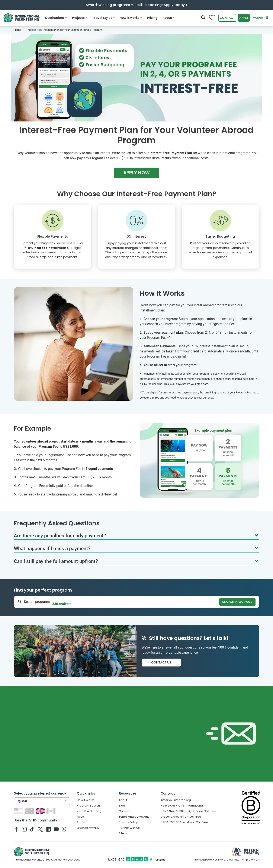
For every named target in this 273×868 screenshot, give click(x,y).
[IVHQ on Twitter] (40, 829)
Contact (227, 18)
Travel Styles (104, 18)
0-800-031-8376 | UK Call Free (181, 817)
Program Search (88, 806)
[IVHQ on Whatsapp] (64, 829)
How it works (131, 18)
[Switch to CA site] (52, 811)
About (169, 18)
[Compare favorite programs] (212, 18)
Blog (122, 806)
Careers (125, 811)
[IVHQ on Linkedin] (48, 829)
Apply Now (136, 173)
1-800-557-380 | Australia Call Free (184, 822)
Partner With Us (129, 828)
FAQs (80, 817)
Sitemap (125, 833)
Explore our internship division (239, 860)
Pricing (152, 18)
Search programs (237, 602)
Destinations (56, 18)
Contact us (161, 662)
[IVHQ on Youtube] (56, 829)
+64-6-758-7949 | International (182, 806)
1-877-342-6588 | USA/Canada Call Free (188, 811)
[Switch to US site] (19, 811)
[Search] (203, 18)
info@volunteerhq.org (176, 800)
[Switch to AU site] (30, 811)
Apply (244, 18)
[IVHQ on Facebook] (16, 829)
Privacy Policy (128, 822)
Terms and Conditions (134, 817)
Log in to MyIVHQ (88, 828)
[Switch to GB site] (41, 811)
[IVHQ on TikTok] (32, 829)
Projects (80, 18)
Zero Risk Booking (89, 811)
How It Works (86, 800)
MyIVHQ (261, 18)
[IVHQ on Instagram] (24, 829)
